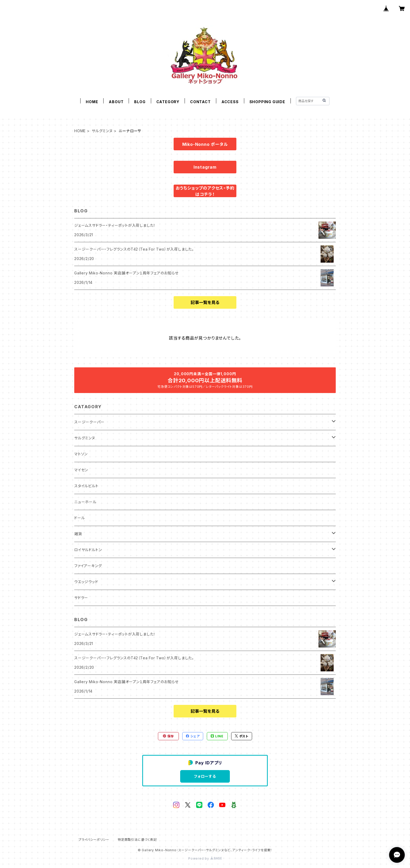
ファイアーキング (88, 566)
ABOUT (116, 102)
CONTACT (200, 102)
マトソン (81, 454)
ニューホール (85, 502)
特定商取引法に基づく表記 (137, 840)
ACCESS (230, 102)
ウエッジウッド (86, 582)
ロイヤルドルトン (88, 550)
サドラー (81, 598)
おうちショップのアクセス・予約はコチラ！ (205, 191)
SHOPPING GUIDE (267, 102)
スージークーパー (89, 422)
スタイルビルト (86, 486)
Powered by (205, 858)
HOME (92, 102)
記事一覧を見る (205, 302)
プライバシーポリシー (94, 840)
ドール (79, 518)
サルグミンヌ (102, 131)
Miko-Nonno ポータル (205, 144)
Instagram (205, 167)
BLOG (140, 102)
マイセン (81, 470)
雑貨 (78, 534)
